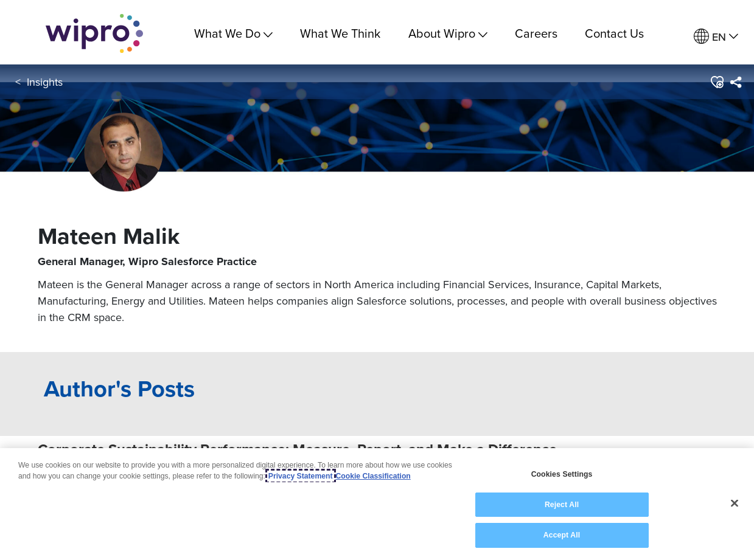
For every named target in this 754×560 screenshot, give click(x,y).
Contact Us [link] (614, 33)
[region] (377, 504)
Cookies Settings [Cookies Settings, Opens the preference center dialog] (562, 474)
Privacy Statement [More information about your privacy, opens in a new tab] (301, 476)
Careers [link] (536, 33)
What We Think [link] (340, 33)
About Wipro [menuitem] (448, 33)
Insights (45, 84)
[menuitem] (716, 37)
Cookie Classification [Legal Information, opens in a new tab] (373, 476)
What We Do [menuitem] (233, 33)
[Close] (735, 503)
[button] (717, 85)
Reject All (562, 505)
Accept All (562, 535)
